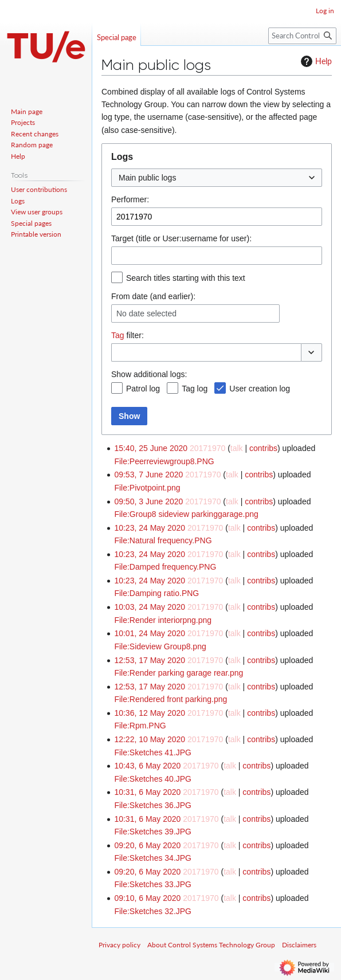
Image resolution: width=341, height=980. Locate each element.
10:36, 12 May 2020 (150, 713)
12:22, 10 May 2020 (150, 739)
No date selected (146, 313)
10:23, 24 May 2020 (150, 528)
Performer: (130, 199)
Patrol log (143, 389)
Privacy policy (119, 945)
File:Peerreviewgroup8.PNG (164, 461)
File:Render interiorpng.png (163, 620)
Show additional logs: (149, 374)
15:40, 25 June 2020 (151, 448)
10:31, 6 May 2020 (147, 792)
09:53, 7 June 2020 (148, 475)
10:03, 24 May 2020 (150, 607)
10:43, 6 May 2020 (147, 766)
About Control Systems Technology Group (211, 945)
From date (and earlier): (153, 296)
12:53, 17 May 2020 (150, 660)
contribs (263, 448)
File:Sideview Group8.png (160, 646)
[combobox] (217, 178)
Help (315, 61)
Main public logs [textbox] (147, 178)
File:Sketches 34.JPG (153, 858)
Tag (118, 335)
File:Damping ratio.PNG (156, 593)
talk (237, 448)
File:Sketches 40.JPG (153, 779)
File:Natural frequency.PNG (163, 540)
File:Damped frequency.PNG (165, 567)
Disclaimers (299, 945)
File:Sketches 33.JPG (153, 884)
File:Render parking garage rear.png (179, 673)
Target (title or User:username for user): (181, 238)
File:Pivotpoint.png (147, 488)
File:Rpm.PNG (140, 726)
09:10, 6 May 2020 (147, 898)
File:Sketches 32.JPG (153, 911)
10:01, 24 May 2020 (150, 633)
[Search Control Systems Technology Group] (302, 36)
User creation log (260, 389)
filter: (128, 335)
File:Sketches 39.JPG (153, 832)
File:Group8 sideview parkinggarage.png (186, 514)
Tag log (195, 389)
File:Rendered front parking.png (170, 699)
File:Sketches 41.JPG (153, 752)
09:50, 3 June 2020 (148, 501)
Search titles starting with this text (186, 278)
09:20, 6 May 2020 (147, 845)
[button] (311, 352)
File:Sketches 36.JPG (153, 805)
